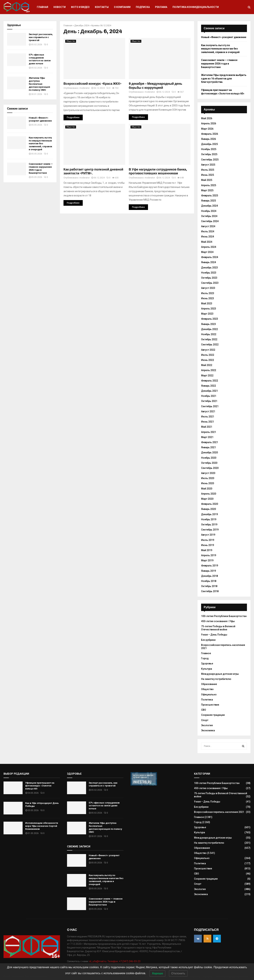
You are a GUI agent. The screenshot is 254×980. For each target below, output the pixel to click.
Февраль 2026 (210, 134)
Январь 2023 (208, 324)
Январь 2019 (208, 571)
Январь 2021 (208, 447)
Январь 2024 (208, 262)
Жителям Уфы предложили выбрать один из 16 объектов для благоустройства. (224, 78)
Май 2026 (207, 118)
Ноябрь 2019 (209, 519)
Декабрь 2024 (82, 25)
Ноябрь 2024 (209, 211)
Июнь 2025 (208, 175)
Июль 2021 (208, 417)
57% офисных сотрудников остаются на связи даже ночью (40, 59)
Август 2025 (208, 165)
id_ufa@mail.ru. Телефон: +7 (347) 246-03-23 (115, 961)
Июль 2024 (208, 231)
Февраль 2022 (210, 381)
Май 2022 (207, 365)
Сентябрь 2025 (210, 160)
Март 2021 (207, 437)
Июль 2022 (208, 355)
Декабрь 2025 (209, 144)
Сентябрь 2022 (210, 345)
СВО (204, 710)
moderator (84, 88)
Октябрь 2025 (209, 154)
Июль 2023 (208, 293)
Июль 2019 (208, 540)
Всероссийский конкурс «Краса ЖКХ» (92, 84)
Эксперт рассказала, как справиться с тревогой (41, 37)
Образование (209, 684)
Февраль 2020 (210, 504)
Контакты (102, 7)
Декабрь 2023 (209, 268)
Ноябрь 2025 (209, 149)
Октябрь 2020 (209, 463)
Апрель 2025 (209, 185)
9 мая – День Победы (214, 635)
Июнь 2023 (208, 298)
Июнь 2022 (208, 360)
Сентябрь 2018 (210, 591)
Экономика (208, 730)
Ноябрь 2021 (209, 396)
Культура (207, 669)
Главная (43, 7)
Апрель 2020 (209, 494)
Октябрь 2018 (209, 586)
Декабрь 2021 (209, 391)
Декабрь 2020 (209, 452)
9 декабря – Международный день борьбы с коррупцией (155, 86)
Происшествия (210, 705)
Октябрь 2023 (209, 278)
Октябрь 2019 (209, 525)
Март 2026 (207, 129)
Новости (60, 7)
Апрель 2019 (209, 555)
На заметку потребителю (216, 679)
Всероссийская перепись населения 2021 (219, 812)
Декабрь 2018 (209, 576)
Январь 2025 (208, 201)
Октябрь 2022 (209, 339)
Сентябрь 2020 (210, 468)
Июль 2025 (208, 170)
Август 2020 (208, 473)
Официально (209, 694)
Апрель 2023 (209, 309)
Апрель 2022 (209, 370)
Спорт (205, 720)
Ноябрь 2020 (209, 458)
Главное (206, 653)
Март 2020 (207, 499)
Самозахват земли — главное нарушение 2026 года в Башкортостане (41, 168)
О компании (122, 7)
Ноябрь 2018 (209, 581)
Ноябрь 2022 (209, 334)
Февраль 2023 (210, 319)
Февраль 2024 (210, 257)
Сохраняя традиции (213, 715)
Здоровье (207, 663)
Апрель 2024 (209, 247)
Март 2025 (207, 190)
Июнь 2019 (208, 545)
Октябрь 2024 (209, 216)
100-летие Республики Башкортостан (224, 616)
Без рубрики (208, 640)
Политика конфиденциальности (196, 7)
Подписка (143, 7)
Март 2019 (207, 560)
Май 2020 (207, 489)
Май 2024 (207, 242)
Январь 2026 (208, 139)
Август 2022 (208, 350)
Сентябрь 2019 (210, 530)
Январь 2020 (208, 509)
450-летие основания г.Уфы (218, 621)
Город (205, 658)
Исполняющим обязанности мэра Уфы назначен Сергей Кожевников (42, 826)
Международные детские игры (220, 674)
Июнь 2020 (208, 483)
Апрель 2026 (209, 123)
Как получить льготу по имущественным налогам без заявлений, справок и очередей (40, 144)
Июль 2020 (208, 478)
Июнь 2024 (208, 237)
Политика (207, 700)
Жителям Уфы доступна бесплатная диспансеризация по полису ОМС (39, 84)
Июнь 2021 (208, 422)
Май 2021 (207, 427)
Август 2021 (208, 411)
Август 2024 (208, 226)
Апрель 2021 (209, 432)
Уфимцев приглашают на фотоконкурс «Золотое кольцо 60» (40, 786)
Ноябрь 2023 (209, 273)
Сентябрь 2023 (210, 283)
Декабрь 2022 (209, 329)
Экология (207, 725)
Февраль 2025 (210, 196)
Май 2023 (207, 303)
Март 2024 (207, 252)
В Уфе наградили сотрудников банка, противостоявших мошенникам (158, 171)
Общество (71, 41)
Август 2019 (208, 535)
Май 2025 (207, 180)
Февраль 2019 (210, 566)
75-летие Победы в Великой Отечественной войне (218, 628)
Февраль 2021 (210, 442)
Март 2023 (207, 314)
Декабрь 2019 (209, 514)
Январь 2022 (208, 386)
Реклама (161, 7)
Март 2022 (207, 376)
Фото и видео (80, 7)
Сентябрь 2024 (210, 221)
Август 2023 (208, 288)
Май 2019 (207, 550)
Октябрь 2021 (209, 401)
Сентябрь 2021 (210, 406)
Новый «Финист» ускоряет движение (41, 119)
